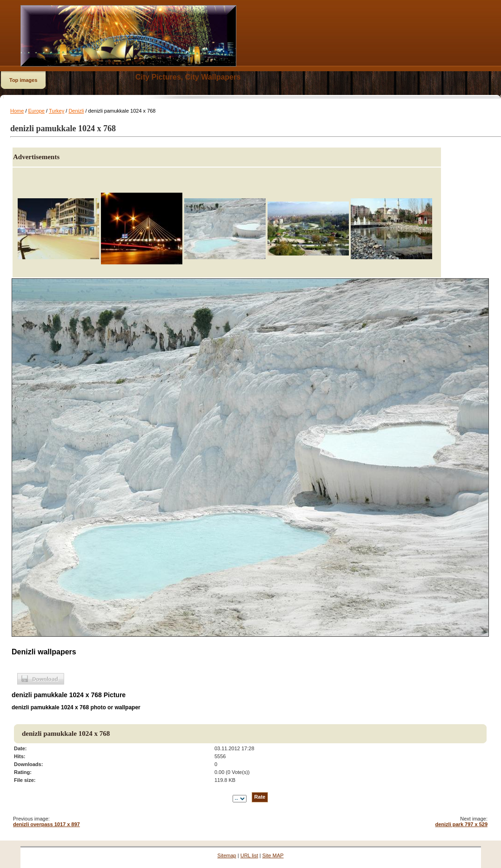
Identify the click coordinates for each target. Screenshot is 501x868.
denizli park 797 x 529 (461, 824)
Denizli (76, 111)
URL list (249, 855)
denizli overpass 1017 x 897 (47, 824)
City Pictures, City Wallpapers (188, 77)
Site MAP (273, 855)
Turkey (57, 111)
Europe (37, 111)
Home (17, 111)
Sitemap (227, 855)
